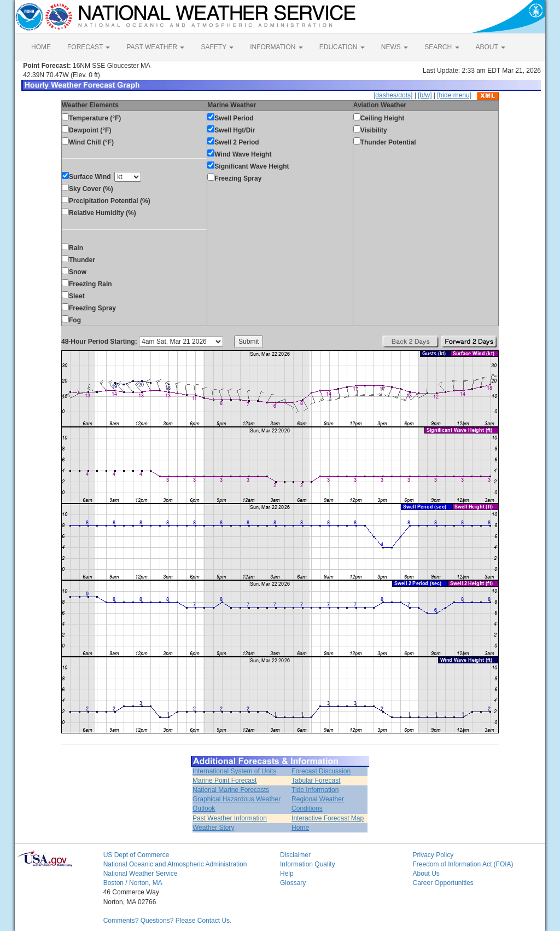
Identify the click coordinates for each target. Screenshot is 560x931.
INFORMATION (276, 47)
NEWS (395, 47)
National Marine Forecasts (231, 790)
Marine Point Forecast (224, 780)
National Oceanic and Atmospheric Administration (175, 864)
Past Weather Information (230, 818)
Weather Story (213, 828)
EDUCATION (342, 47)
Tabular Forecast (316, 780)
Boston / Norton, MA (133, 883)
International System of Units (234, 771)
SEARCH (442, 47)
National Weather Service (141, 874)
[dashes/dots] (393, 95)
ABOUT (491, 47)
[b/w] (425, 95)
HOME (41, 47)
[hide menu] (454, 95)
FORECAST (89, 47)
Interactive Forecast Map (328, 818)
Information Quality (308, 864)
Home (300, 828)
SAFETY (217, 47)
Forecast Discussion (321, 771)
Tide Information (315, 790)
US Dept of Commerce (136, 855)
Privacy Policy (433, 855)
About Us (426, 874)
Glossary (293, 883)
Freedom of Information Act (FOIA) (463, 864)
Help (287, 874)
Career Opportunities (443, 883)
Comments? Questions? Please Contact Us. (168, 921)
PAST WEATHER (155, 47)
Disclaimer (295, 855)
